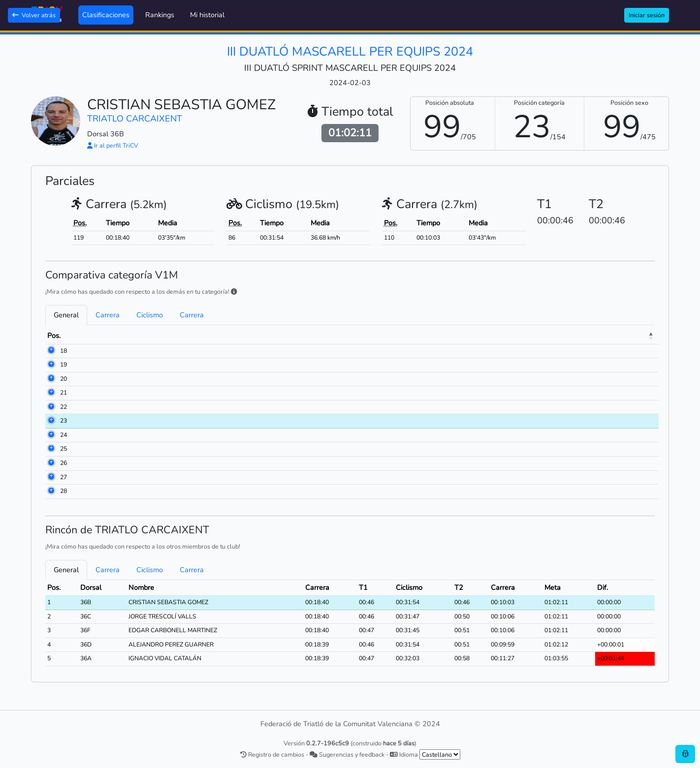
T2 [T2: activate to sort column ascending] (510, 336)
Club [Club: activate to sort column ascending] (249, 336)
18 (51, 351)
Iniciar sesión (647, 15)
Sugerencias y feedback (347, 754)
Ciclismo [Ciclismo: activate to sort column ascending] (468, 336)
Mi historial (207, 15)
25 (51, 449)
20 (51, 379)
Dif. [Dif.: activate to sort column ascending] (626, 336)
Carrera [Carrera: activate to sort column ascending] (390, 336)
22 (51, 407)
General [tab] (66, 315)
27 (51, 477)
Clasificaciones (106, 15)
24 (51, 435)
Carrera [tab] (108, 315)
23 (51, 421)
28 (51, 491)
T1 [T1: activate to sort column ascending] (431, 336)
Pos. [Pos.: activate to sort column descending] (54, 336)
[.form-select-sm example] (440, 754)
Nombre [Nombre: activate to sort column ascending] (138, 336)
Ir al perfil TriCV (113, 145)
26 (51, 463)
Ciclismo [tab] (150, 315)
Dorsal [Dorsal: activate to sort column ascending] (92, 336)
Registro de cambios (272, 754)
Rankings (160, 15)
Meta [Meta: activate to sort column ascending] (590, 336)
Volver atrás (34, 15)
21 (51, 393)
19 (51, 365)
